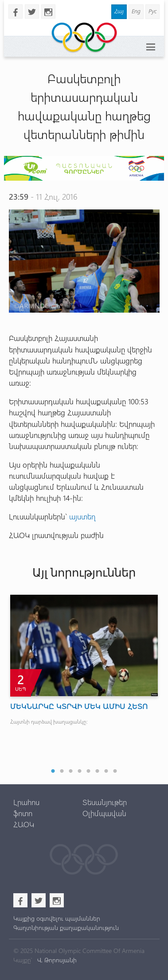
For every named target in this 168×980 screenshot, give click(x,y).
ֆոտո (23, 813)
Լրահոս (26, 802)
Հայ (119, 11)
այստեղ (82, 516)
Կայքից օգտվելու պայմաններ (57, 918)
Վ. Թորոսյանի (56, 960)
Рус (152, 11)
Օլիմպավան (104, 813)
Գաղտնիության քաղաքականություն (66, 928)
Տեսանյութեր (105, 802)
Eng (136, 11)
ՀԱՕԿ (24, 824)
